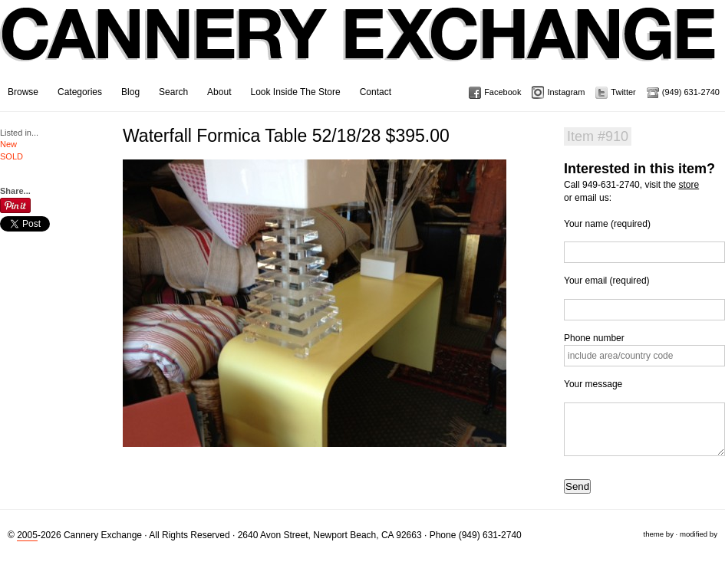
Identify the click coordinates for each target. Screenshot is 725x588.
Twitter (623, 92)
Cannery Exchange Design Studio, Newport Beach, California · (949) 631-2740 (359, 46)
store (689, 185)
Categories (80, 92)
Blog (130, 92)
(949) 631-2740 (691, 92)
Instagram (566, 92)
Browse (23, 92)
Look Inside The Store (295, 92)
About (219, 92)
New (8, 144)
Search (173, 92)
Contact (376, 92)
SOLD (12, 156)
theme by (658, 534)
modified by (699, 534)
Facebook (503, 92)
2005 (27, 535)
